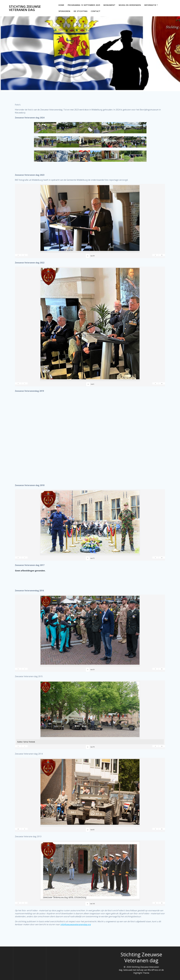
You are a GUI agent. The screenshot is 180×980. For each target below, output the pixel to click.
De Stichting (81, 11)
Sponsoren (64, 11)
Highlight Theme (141, 973)
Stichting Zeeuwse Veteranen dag (25, 8)
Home (61, 5)
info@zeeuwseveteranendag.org (76, 928)
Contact (96, 11)
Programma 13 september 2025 (84, 5)
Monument (109, 5)
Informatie (150, 5)
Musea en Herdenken (130, 5)
